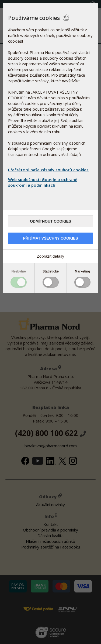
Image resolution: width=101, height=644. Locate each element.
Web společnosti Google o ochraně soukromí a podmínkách (43, 182)
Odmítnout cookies (50, 221)
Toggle (19, 282)
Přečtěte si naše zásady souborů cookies (48, 170)
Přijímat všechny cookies (50, 238)
